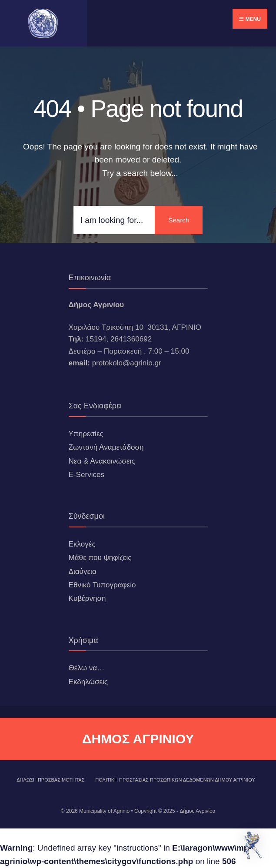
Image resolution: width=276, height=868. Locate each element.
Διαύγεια (83, 571)
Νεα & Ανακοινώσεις (102, 461)
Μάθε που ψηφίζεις (100, 558)
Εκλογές (82, 544)
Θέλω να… (87, 668)
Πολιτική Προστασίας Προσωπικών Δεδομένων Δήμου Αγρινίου (175, 780)
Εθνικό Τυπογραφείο (102, 585)
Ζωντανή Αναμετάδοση (106, 447)
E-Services (87, 475)
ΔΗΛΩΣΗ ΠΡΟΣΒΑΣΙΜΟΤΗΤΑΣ (50, 780)
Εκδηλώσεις (88, 682)
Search (179, 220)
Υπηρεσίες (86, 434)
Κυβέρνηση (87, 598)
